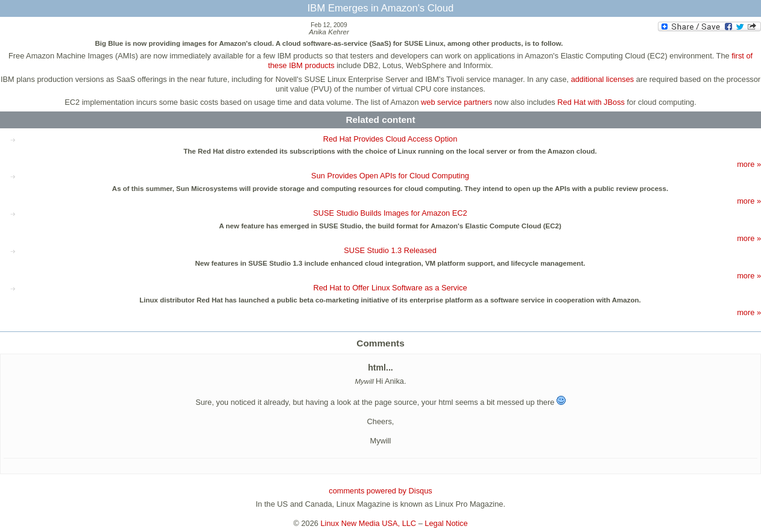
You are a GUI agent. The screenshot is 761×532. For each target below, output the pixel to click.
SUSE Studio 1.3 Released (390, 250)
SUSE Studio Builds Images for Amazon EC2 (390, 213)
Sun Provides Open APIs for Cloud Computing (390, 176)
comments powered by (380, 491)
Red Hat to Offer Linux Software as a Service (390, 288)
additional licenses (603, 79)
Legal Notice (446, 523)
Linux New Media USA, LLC (369, 523)
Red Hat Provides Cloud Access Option (390, 139)
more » (749, 164)
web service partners (456, 102)
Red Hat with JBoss (591, 102)
